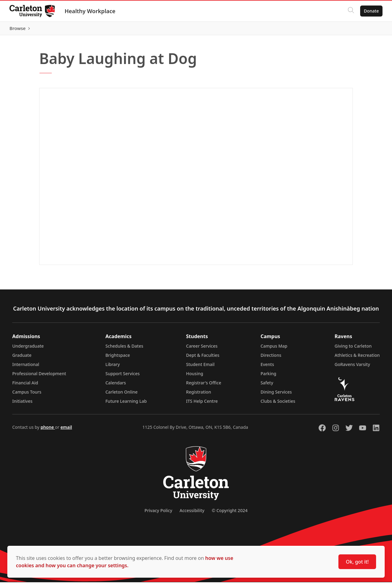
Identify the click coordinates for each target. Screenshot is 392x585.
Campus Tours (27, 395)
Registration (199, 395)
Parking (269, 376)
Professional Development (39, 376)
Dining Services (276, 395)
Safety (267, 385)
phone (48, 430)
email (66, 430)
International (26, 367)
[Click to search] (351, 11)
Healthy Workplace (90, 11)
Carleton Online (121, 395)
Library (113, 367)
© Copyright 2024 (230, 513)
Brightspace (118, 358)
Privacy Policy (158, 513)
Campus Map (274, 349)
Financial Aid (25, 385)
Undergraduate (28, 349)
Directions (271, 358)
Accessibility (192, 513)
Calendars (116, 385)
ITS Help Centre (202, 404)
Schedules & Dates (124, 349)
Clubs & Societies (278, 404)
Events (267, 367)
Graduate (22, 358)
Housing (195, 376)
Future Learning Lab (126, 404)
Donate (371, 11)
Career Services (202, 349)
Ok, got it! (357, 562)
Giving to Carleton (353, 349)
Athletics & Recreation (357, 358)
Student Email (200, 367)
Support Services (123, 376)
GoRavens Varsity (352, 367)
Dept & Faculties (203, 358)
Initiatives (22, 404)
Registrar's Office (204, 385)
